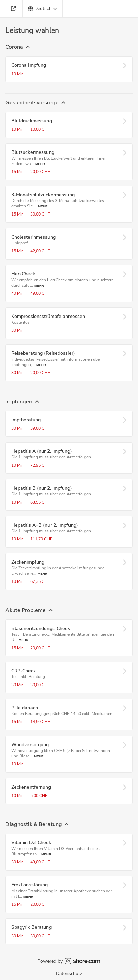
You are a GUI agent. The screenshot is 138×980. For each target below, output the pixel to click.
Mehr (40, 164)
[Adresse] (14, 9)
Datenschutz (69, 973)
